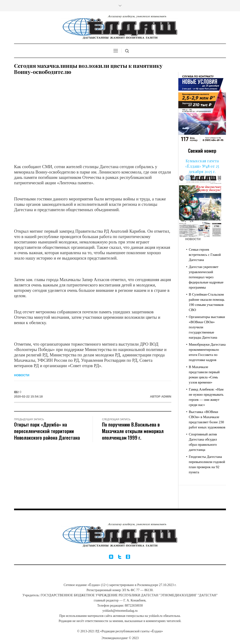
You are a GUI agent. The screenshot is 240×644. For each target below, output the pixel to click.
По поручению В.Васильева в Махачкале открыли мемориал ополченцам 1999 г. (133, 431)
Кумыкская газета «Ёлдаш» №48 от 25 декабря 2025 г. (202, 166)
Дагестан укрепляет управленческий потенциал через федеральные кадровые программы (206, 277)
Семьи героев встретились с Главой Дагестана (205, 255)
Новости (22, 375)
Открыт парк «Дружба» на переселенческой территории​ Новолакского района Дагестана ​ (48, 431)
